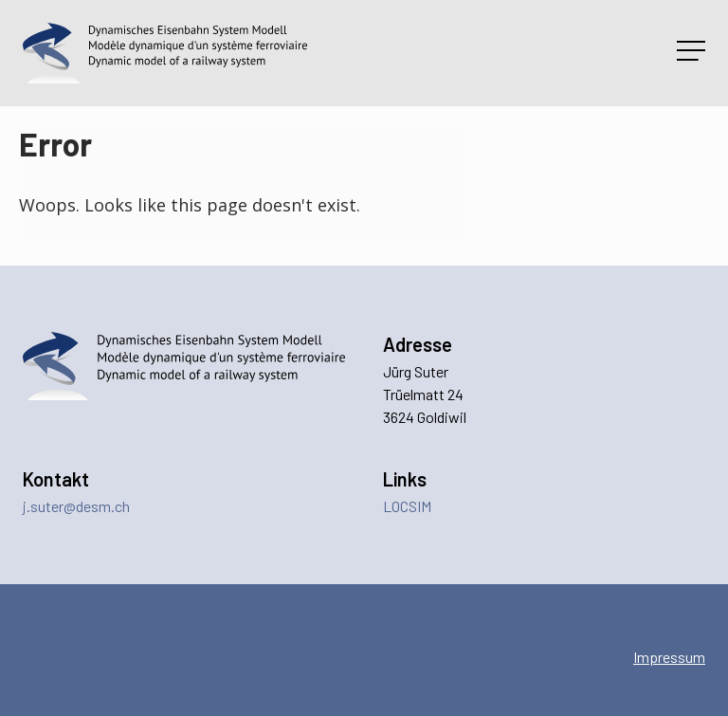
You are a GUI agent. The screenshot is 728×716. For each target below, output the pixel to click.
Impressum (669, 657)
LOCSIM (407, 506)
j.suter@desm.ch (76, 506)
